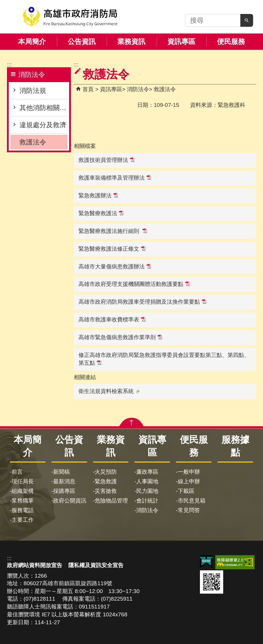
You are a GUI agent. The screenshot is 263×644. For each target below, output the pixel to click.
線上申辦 (189, 481)
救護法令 (33, 142)
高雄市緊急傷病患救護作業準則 (120, 337)
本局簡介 (32, 41)
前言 (17, 472)
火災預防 (106, 472)
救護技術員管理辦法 (107, 160)
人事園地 (147, 481)
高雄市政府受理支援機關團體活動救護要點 (134, 284)
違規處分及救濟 (43, 125)
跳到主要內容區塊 (3, 3)
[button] (247, 20)
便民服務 (231, 41)
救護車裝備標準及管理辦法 (115, 178)
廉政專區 (147, 472)
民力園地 (147, 491)
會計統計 (147, 501)
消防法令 (138, 89)
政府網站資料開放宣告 (35, 565)
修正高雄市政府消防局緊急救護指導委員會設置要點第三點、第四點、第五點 (164, 359)
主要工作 (23, 520)
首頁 (88, 89)
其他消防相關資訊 (43, 108)
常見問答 (189, 510)
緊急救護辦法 (98, 195)
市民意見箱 (192, 501)
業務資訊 (131, 41)
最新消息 (64, 481)
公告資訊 (82, 41)
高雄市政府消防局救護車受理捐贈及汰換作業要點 (142, 302)
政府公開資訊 (70, 501)
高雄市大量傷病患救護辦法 (115, 267)
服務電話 (23, 510)
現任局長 (23, 481)
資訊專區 (181, 41)
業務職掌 (23, 501)
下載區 (186, 491)
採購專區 (64, 491)
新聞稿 (61, 472)
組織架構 (23, 491)
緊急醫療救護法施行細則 (113, 231)
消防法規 (33, 91)
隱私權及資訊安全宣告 (96, 565)
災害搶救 (106, 491)
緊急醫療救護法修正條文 (112, 249)
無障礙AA (235, 562)
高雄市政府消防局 (70, 17)
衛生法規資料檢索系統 (109, 391)
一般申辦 (189, 472)
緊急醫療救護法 (101, 213)
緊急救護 (106, 481)
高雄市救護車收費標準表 (112, 320)
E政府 (206, 562)
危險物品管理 (111, 501)
